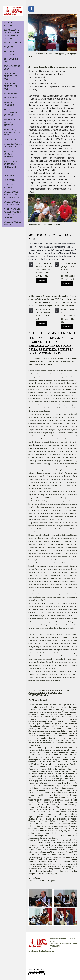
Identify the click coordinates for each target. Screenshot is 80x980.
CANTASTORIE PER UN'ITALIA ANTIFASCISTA (12, 195)
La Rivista (10, 180)
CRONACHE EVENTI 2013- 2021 (11, 86)
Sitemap (45, 971)
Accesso (75, 976)
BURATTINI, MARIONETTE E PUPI (12, 132)
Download (41, 281)
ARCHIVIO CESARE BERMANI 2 (10, 154)
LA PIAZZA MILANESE (9, 186)
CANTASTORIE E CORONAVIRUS (12, 203)
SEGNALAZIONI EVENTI (12, 68)
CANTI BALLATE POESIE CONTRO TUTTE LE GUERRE (12, 213)
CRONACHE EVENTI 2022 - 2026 (11, 76)
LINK (6, 171)
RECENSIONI (10, 98)
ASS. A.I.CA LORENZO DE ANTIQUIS (11, 112)
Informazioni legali (34, 969)
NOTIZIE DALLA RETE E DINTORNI (12, 122)
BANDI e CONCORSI (9, 104)
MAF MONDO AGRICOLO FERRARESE (10, 164)
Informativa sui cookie (35, 971)
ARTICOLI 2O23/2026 (9, 53)
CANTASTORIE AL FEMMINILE (13, 145)
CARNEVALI (10, 140)
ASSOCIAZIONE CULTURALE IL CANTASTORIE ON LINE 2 (12, 34)
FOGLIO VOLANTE (9, 24)
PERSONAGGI (11, 93)
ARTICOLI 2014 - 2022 (12, 60)
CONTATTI (9, 47)
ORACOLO (9, 176)
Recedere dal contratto (36, 974)
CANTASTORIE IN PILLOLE (13, 223)
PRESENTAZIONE (13, 43)
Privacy (43, 969)
